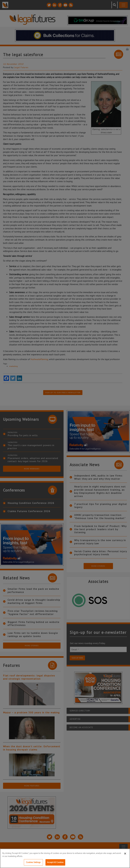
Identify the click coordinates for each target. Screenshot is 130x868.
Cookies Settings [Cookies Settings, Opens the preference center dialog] (33, 862)
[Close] (125, 854)
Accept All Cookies (55, 862)
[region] (65, 858)
